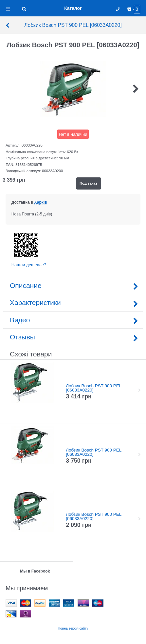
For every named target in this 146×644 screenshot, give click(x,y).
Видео (73, 320)
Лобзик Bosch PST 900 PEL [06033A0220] (63, 25)
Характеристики (73, 302)
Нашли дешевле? (29, 265)
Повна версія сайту (73, 628)
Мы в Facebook (35, 571)
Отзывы (73, 337)
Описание (73, 285)
